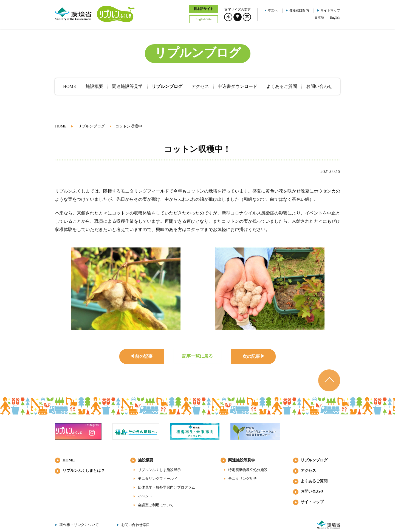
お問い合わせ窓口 (136, 525)
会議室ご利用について (156, 505)
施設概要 (146, 460)
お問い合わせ (312, 491)
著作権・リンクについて (79, 525)
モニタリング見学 (242, 479)
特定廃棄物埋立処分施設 (248, 470)
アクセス (308, 471)
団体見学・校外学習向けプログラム (167, 487)
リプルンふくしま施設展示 (159, 470)
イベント (145, 496)
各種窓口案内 (299, 10)
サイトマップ (330, 10)
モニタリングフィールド (158, 479)
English (335, 18)
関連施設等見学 (242, 460)
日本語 (319, 18)
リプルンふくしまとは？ (84, 471)
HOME (61, 126)
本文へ (273, 10)
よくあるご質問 (314, 481)
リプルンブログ (91, 126)
